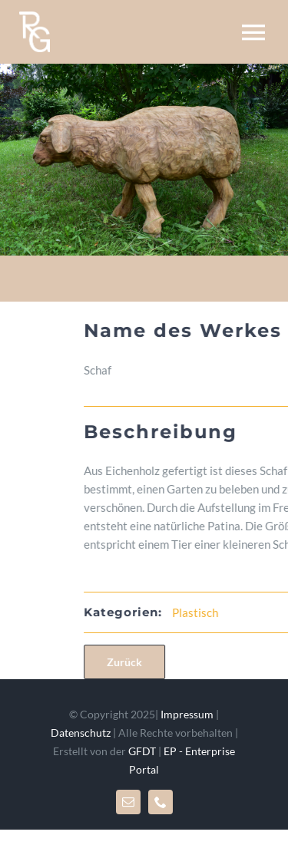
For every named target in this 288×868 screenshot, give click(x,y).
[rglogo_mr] (35, 17)
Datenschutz (81, 733)
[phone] (161, 802)
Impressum (187, 714)
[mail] (128, 802)
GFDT (142, 751)
